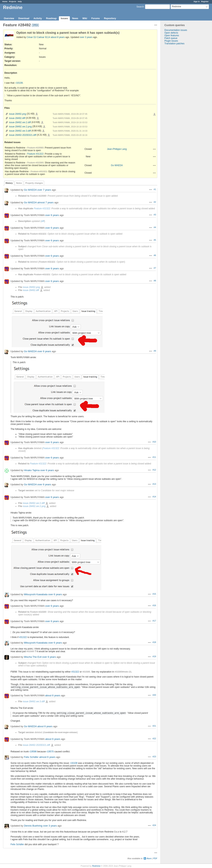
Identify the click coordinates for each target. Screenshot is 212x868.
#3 (155, 215)
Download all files (154, 114)
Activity (38, 18)
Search (140, 7)
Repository (110, 18)
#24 (154, 825)
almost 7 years (46, 202)
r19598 (33, 752)
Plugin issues (171, 41)
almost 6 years (47, 757)
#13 (154, 484)
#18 (154, 642)
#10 (154, 442)
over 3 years (86, 37)
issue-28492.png (18, 114)
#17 (154, 621)
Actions (154, 149)
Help (20, 1)
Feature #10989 (35, 148)
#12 (154, 470)
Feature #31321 (39, 171)
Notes (19, 183)
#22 (154, 739)
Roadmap (51, 18)
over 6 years (52, 215)
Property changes (34, 183)
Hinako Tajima (32, 470)
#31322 (23, 637)
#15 (154, 594)
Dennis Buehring (33, 826)
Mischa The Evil (33, 657)
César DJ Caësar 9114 (38, 37)
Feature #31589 (35, 163)
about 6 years (53, 695)
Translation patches (174, 44)
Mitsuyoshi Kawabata (36, 594)
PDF (155, 858)
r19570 (50, 752)
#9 (155, 351)
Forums (96, 18)
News (75, 18)
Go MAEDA (117, 165)
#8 (155, 281)
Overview (9, 18)
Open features (172, 35)
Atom (149, 858)
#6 (155, 255)
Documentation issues (176, 30)
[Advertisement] (180, 105)
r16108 (19, 83)
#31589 (30, 651)
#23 (154, 757)
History (9, 183)
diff (43, 221)
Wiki (85, 18)
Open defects (171, 33)
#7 (155, 268)
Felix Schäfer (31, 757)
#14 (154, 497)
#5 (155, 240)
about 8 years (58, 37)
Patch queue (171, 38)
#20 (154, 695)
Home (5, 1)
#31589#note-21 (123, 672)
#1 (155, 189)
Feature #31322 (35, 154)
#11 (154, 457)
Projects (13, 1)
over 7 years (44, 190)
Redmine (96, 866)
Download (24, 18)
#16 (154, 605)
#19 (154, 656)
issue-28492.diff (17, 118)
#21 (154, 726)
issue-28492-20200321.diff (23, 135)
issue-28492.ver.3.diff (20, 131)
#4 (155, 227)
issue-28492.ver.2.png (20, 127)
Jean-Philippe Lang (117, 149)
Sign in (197, 1)
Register (205, 1)
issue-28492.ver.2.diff (20, 122)
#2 (155, 202)
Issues (64, 18)
